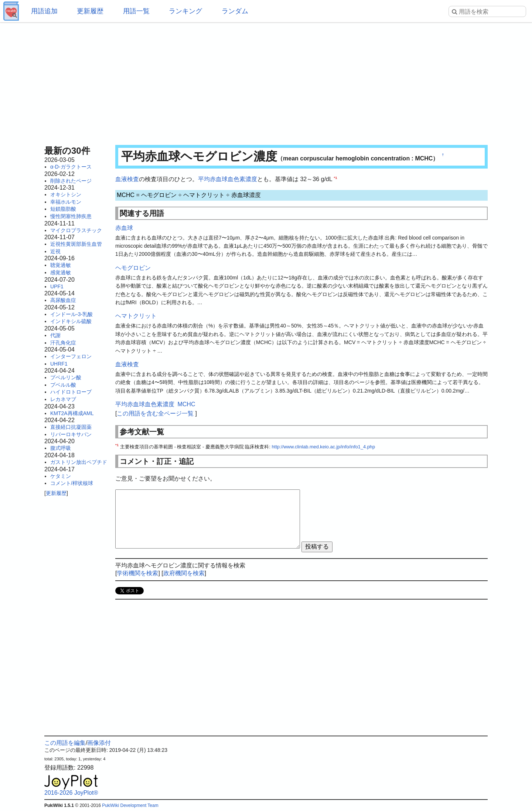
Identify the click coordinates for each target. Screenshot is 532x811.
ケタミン (61, 476)
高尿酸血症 (63, 300)
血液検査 (127, 179)
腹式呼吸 (61, 448)
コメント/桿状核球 (72, 483)
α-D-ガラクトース (71, 167)
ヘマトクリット (204, 195)
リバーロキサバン (71, 434)
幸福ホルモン (66, 202)
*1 (335, 178)
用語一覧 (136, 11)
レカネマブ (63, 399)
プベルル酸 (63, 385)
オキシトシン (66, 194)
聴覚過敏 (61, 265)
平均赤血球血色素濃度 (228, 179)
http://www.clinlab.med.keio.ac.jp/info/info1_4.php (324, 447)
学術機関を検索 (137, 573)
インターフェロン (71, 356)
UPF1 (57, 286)
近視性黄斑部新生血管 (76, 244)
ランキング (185, 11)
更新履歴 (90, 11)
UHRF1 (59, 364)
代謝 (55, 335)
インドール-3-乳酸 (71, 314)
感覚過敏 (61, 272)
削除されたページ (71, 181)
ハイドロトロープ (71, 392)
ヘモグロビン (159, 195)
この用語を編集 (65, 743)
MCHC (126, 195)
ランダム (235, 11)
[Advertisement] (266, 81)
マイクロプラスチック (76, 230)
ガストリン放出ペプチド (79, 462)
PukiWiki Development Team (130, 805)
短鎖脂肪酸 (63, 209)
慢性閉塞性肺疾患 (71, 216)
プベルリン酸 (66, 377)
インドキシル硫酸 (71, 321)
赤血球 (240, 195)
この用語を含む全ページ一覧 (155, 413)
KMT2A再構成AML (72, 413)
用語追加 (44, 11)
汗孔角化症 (63, 343)
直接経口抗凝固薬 (71, 427)
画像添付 (99, 743)
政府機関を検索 (184, 573)
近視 (55, 251)
